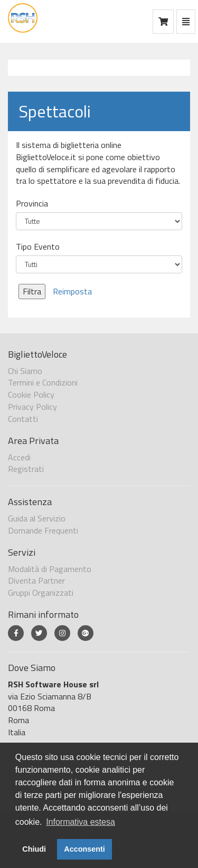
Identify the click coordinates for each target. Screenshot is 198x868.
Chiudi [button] (34, 849)
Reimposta (72, 291)
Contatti (23, 419)
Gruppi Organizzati (41, 593)
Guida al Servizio (37, 518)
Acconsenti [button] (84, 849)
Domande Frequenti (43, 530)
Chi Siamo (25, 371)
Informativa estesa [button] (81, 822)
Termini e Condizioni (43, 382)
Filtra (32, 291)
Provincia (32, 204)
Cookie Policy (31, 394)
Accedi (19, 457)
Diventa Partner (36, 580)
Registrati (26, 469)
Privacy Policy (32, 407)
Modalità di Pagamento (50, 569)
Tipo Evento (38, 247)
